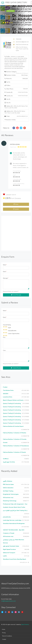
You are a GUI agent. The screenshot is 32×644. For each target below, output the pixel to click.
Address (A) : (15, 112)
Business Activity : (16, 75)
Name (5, 265)
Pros (4, 337)
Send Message (16, 295)
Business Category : (16, 72)
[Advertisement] (16, 233)
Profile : (16, 62)
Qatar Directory (25, 625)
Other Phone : (16, 89)
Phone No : (16, 79)
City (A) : (8, 103)
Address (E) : (16, 107)
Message (6, 278)
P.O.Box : (8, 85)
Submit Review (16, 368)
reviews (18, 198)
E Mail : (16, 116)
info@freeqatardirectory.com (8, 601)
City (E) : (8, 99)
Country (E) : (16, 92)
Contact (4, 639)
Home (3, 629)
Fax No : (7, 82)
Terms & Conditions (7, 636)
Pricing (4, 633)
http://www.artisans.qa (22, 44)
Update (16, 209)
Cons (4, 350)
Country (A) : (16, 96)
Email (5, 272)
